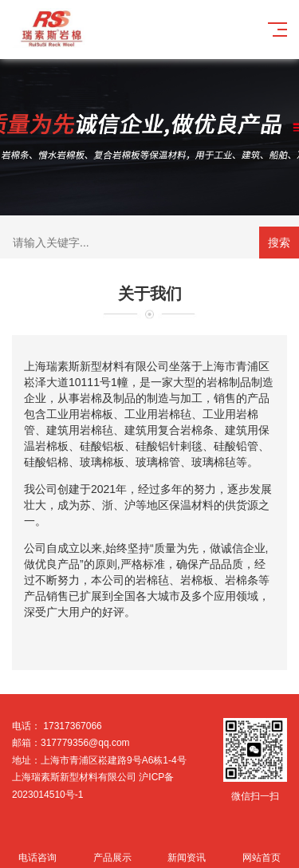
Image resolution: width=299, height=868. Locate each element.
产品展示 (112, 848)
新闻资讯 (187, 848)
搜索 (279, 243)
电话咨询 (37, 848)
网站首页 (262, 848)
